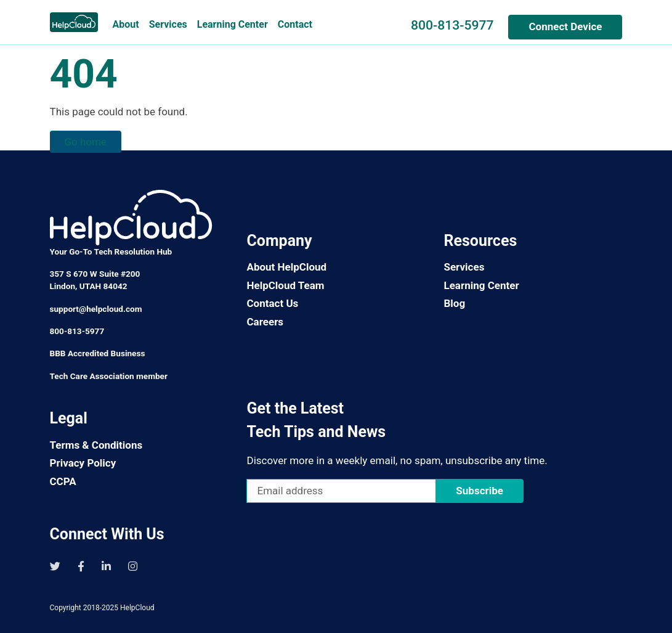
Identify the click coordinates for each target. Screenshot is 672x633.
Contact (295, 24)
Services (168, 24)
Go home (86, 142)
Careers (265, 322)
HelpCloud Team (285, 285)
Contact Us (272, 303)
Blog (454, 303)
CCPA (63, 481)
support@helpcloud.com (96, 309)
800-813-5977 (452, 25)
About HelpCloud (286, 267)
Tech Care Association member (109, 376)
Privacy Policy (83, 463)
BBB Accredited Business (98, 353)
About (126, 24)
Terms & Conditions (96, 445)
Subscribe (480, 491)
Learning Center (233, 24)
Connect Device (565, 27)
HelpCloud (137, 608)
